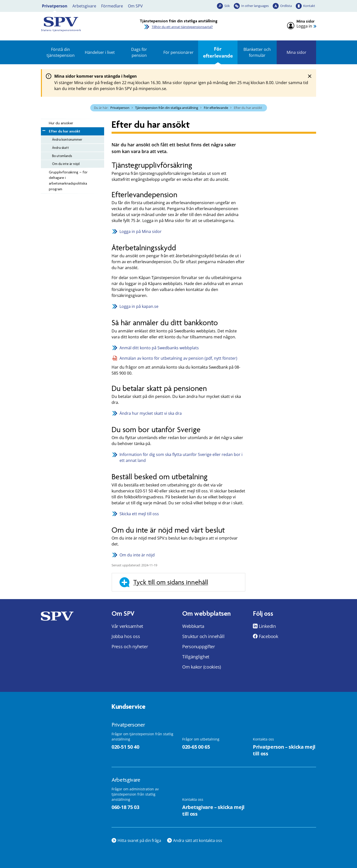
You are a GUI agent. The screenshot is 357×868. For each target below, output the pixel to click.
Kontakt (309, 6)
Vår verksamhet (127, 626)
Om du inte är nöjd (66, 164)
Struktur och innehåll (203, 636)
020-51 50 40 (125, 747)
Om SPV (135, 6)
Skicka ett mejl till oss (139, 514)
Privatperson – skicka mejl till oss (284, 750)
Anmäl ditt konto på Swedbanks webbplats (159, 348)
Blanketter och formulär (257, 52)
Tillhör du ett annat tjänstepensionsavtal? (182, 27)
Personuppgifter (199, 646)
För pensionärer (178, 52)
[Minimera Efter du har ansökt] (43, 130)
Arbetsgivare (84, 6)
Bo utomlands (62, 156)
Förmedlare (112, 6)
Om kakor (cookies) (202, 667)
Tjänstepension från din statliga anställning (167, 108)
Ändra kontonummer (67, 139)
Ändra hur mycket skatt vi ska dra (151, 413)
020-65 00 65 (196, 747)
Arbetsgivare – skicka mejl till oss (213, 810)
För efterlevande (218, 52)
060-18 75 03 (125, 807)
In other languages (255, 6)
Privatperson (55, 6)
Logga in (304, 26)
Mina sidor (297, 52)
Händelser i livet (100, 52)
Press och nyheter (130, 646)
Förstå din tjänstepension (61, 52)
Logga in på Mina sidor (141, 231)
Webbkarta (193, 626)
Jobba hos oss (126, 636)
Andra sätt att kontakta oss (198, 840)
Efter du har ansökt (64, 131)
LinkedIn (267, 626)
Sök (227, 6)
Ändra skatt (60, 148)
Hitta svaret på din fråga (139, 840)
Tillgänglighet (196, 657)
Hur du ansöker (61, 123)
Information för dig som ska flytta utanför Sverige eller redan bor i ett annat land (181, 457)
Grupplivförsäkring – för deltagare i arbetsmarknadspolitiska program (68, 181)
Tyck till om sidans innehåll (171, 582)
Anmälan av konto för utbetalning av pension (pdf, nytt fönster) (178, 358)
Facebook (268, 636)
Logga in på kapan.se (139, 306)
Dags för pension (139, 52)
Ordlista (286, 6)
